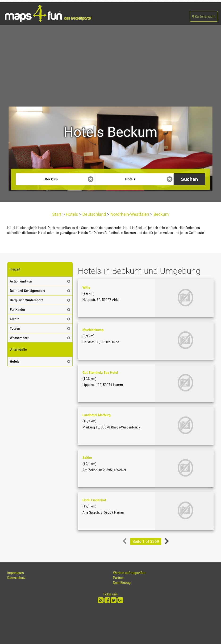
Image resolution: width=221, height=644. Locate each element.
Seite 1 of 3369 (146, 541)
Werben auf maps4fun (129, 573)
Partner (118, 578)
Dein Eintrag (122, 583)
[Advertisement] (110, 60)
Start (57, 214)
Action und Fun (21, 281)
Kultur (14, 319)
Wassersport (19, 338)
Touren (15, 328)
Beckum (161, 214)
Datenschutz (17, 578)
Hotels (72, 214)
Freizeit (15, 269)
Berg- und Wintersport (26, 300)
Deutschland (94, 214)
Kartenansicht (204, 17)
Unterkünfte (18, 349)
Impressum (16, 573)
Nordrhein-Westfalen (130, 214)
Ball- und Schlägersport (27, 291)
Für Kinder (18, 310)
